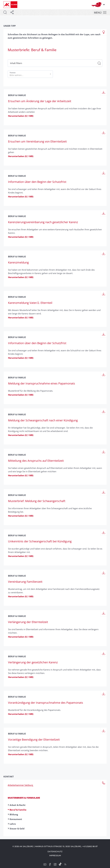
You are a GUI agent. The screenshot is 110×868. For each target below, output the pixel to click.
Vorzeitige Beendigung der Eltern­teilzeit (34, 740)
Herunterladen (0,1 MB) (21, 116)
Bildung (14, 814)
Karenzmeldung (18, 262)
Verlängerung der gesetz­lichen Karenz (33, 662)
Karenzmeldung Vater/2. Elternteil (30, 303)
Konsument (16, 819)
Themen (13, 73)
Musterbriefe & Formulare (24, 798)
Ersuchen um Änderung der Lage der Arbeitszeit (40, 101)
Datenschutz (55, 851)
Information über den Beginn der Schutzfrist (37, 182)
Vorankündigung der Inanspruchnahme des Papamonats (46, 703)
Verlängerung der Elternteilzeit (28, 622)
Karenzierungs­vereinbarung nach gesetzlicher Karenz (43, 222)
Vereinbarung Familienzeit (25, 582)
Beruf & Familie (18, 810)
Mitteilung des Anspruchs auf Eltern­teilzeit (36, 461)
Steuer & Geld (17, 829)
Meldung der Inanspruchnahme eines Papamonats (42, 383)
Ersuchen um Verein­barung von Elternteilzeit (37, 141)
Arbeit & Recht (18, 805)
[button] (30, 74)
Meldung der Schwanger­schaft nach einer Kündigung (43, 420)
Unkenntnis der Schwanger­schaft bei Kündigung (40, 541)
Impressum (55, 855)
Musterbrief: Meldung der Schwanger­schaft (37, 501)
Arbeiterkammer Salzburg (21, 785)
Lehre (13, 824)
